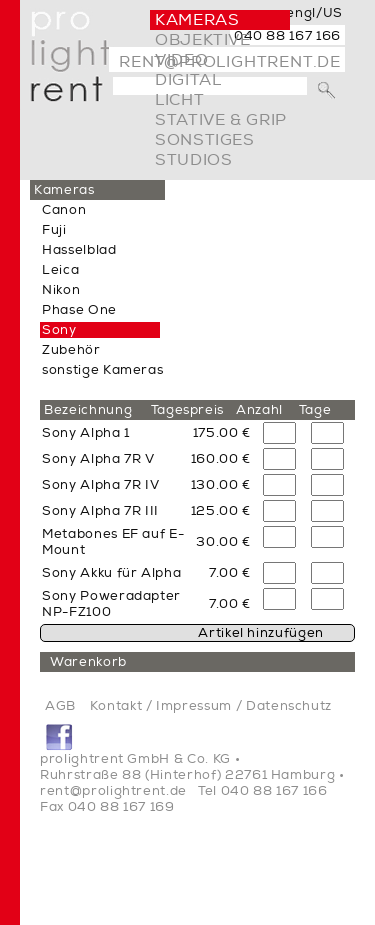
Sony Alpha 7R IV (100, 485)
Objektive (203, 40)
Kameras (197, 20)
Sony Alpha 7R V (98, 459)
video (181, 60)
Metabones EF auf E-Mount (113, 542)
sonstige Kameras (102, 370)
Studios (193, 160)
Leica (60, 270)
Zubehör (71, 350)
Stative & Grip (221, 120)
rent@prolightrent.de (113, 791)
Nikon (61, 290)
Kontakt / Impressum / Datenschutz (211, 706)
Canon (64, 210)
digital (188, 80)
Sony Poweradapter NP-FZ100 (111, 604)
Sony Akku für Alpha (111, 573)
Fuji (54, 230)
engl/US (314, 13)
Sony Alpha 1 (86, 433)
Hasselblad (79, 250)
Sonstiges (205, 140)
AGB (60, 706)
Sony (59, 330)
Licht (179, 100)
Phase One (79, 310)
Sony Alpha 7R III (100, 511)
